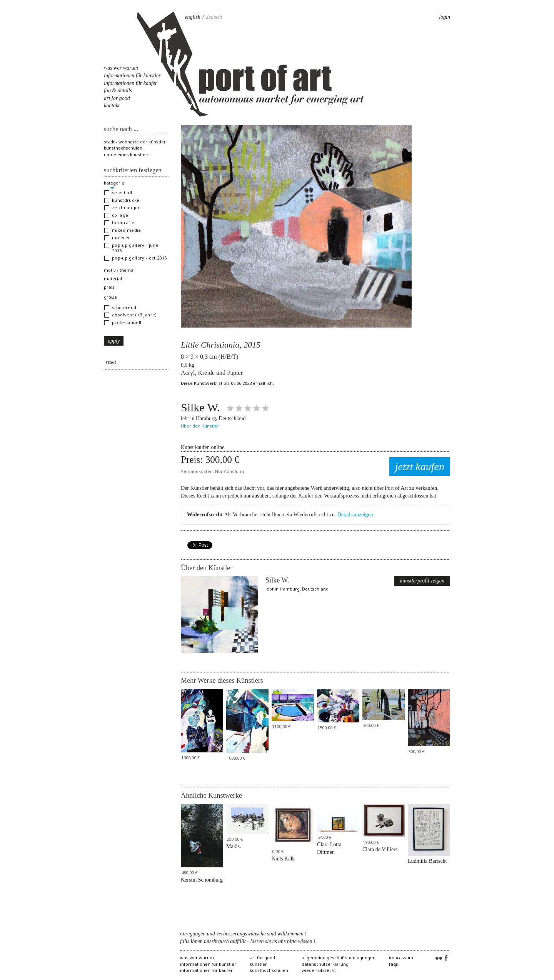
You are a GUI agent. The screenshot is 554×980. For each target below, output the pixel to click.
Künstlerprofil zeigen (422, 581)
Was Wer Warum (121, 68)
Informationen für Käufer (130, 83)
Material (113, 279)
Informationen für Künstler (132, 76)
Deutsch (214, 17)
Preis (109, 287)
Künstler (258, 964)
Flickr (439, 958)
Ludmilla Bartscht (427, 861)
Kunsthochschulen (123, 148)
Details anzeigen (355, 515)
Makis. (234, 846)
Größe (110, 297)
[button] (136, 193)
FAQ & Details (118, 91)
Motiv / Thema (119, 270)
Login (445, 17)
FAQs (394, 964)
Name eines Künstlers (127, 154)
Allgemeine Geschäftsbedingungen (339, 958)
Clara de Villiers (380, 849)
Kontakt (112, 106)
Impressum (401, 958)
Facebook (446, 958)
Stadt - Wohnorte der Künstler (135, 142)
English (192, 17)
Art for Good (117, 98)
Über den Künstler (200, 426)
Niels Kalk (283, 859)
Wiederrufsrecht (319, 970)
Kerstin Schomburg (202, 880)
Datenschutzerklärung (325, 964)
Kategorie (114, 183)
